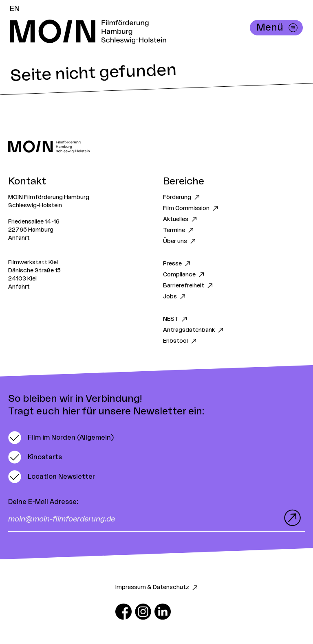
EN (15, 9)
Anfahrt (19, 238)
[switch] (61, 438)
